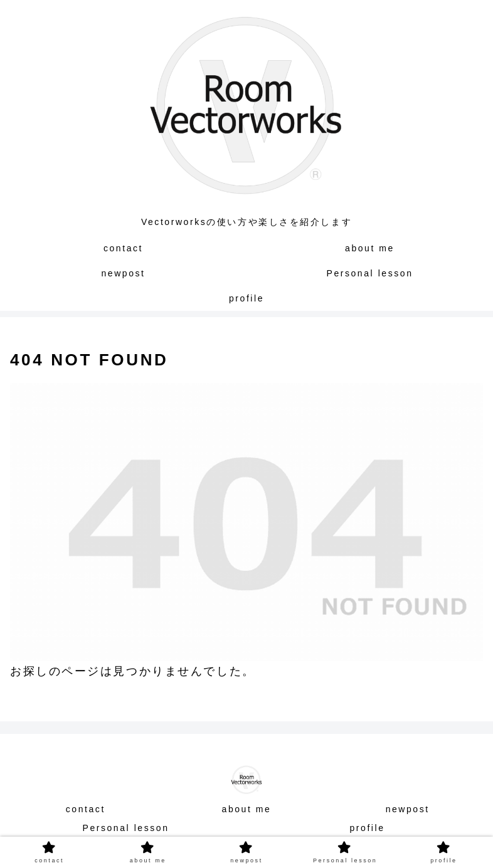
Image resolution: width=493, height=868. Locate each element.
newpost (408, 809)
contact (86, 809)
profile (367, 828)
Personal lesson (125, 828)
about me (247, 809)
